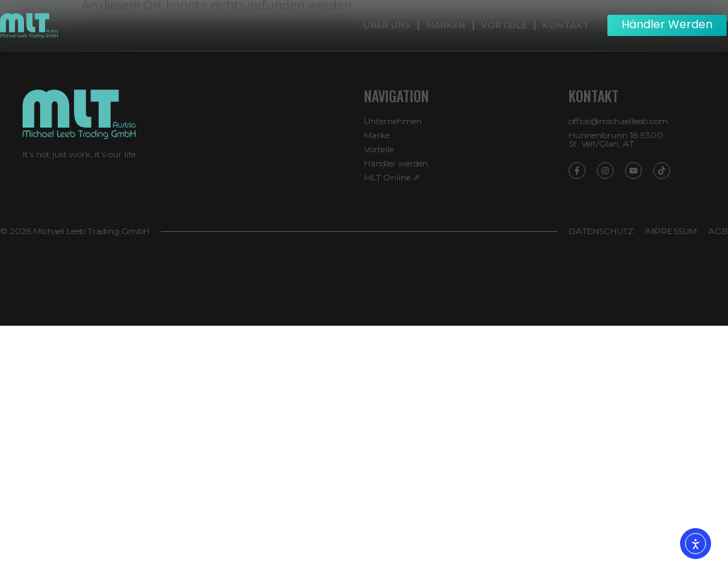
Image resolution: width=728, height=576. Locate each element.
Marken (446, 25)
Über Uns (387, 25)
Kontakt (566, 25)
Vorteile (504, 25)
